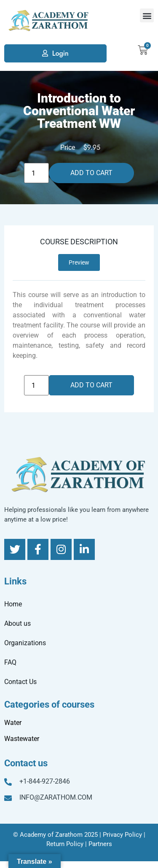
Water (13, 723)
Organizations (25, 643)
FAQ (10, 662)
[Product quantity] (36, 173)
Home (13, 604)
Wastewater (22, 739)
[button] (147, 15)
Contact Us (20, 682)
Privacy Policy (122, 835)
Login (60, 53)
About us (17, 623)
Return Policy (65, 844)
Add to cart (91, 173)
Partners (100, 844)
